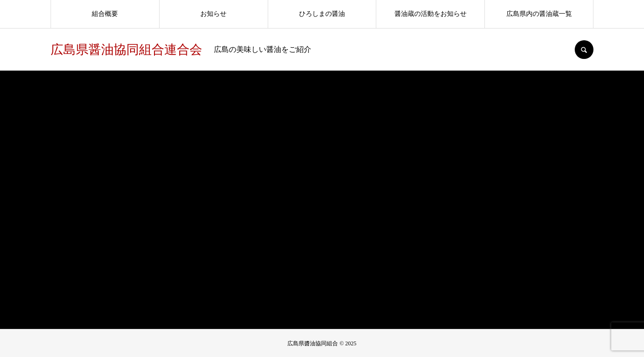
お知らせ (213, 14)
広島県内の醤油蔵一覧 (539, 14)
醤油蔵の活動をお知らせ (431, 14)
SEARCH (584, 50)
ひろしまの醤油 (322, 14)
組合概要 (105, 14)
